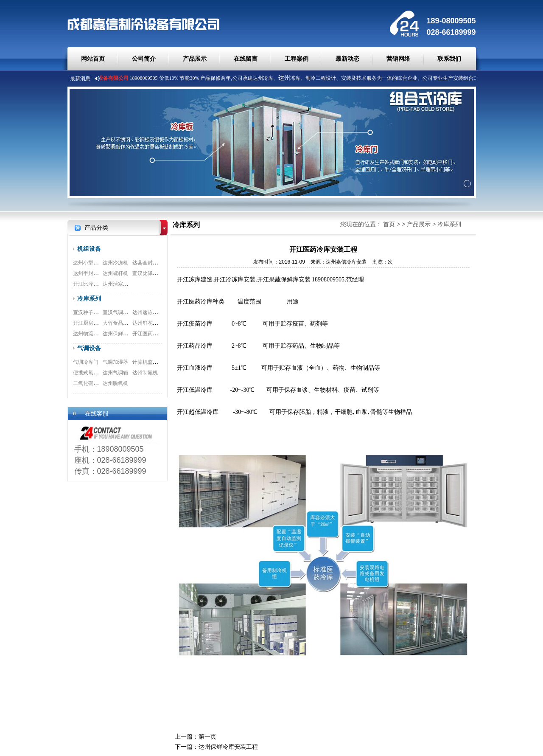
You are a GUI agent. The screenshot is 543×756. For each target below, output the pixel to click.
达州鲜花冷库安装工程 (158, 323)
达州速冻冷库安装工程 (158, 312)
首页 (389, 224)
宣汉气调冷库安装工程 (128, 312)
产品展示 (195, 59)
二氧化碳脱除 (88, 383)
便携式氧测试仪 (91, 373)
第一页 (207, 736)
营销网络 (398, 59)
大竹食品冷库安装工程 (128, 323)
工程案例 (297, 59)
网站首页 (93, 59)
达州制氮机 (145, 373)
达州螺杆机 (115, 273)
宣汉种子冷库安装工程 (98, 312)
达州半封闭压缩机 (93, 273)
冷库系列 (89, 298)
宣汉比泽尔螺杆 (150, 273)
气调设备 (89, 348)
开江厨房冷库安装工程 (98, 323)
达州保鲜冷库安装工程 (128, 334)
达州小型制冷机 (91, 263)
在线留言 (246, 59)
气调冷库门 (86, 362)
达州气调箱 (115, 373)
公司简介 (144, 59)
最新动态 (347, 59)
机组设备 (89, 249)
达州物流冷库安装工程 (98, 334)
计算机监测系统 (150, 362)
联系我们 (449, 59)
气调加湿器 (115, 362)
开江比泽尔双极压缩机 (98, 284)
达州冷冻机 (115, 263)
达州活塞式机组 (120, 284)
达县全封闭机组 (150, 263)
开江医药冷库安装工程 (158, 334)
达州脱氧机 (115, 383)
